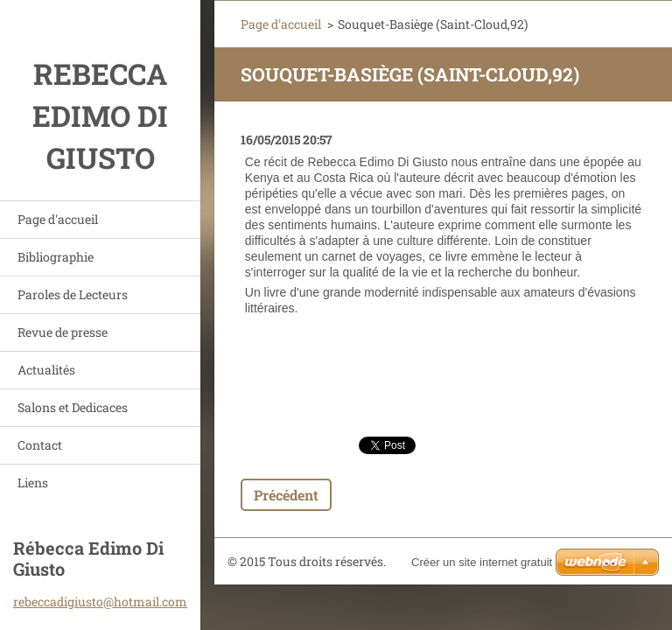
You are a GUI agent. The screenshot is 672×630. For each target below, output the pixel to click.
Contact (40, 445)
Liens (33, 483)
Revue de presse (63, 332)
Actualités (46, 370)
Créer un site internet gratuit (482, 562)
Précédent (286, 495)
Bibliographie (56, 257)
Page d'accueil (58, 219)
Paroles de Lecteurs (73, 294)
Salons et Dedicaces (73, 407)
